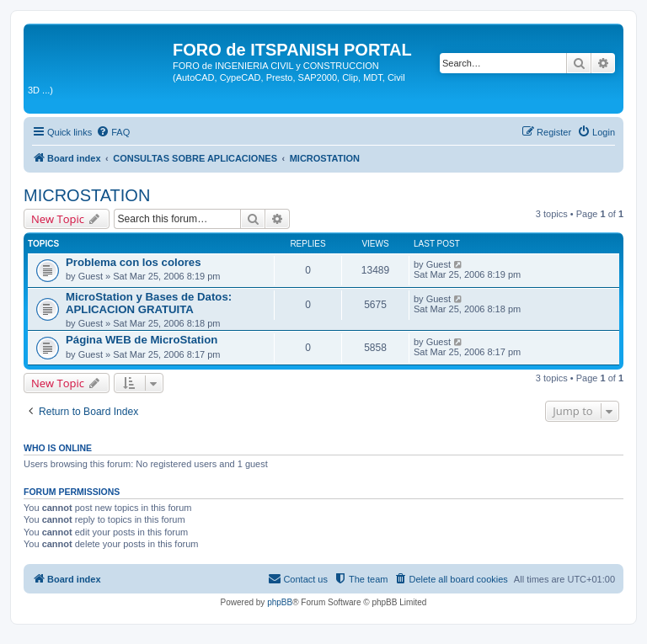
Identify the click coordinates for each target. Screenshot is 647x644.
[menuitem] (113, 132)
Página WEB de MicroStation (142, 340)
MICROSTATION (87, 195)
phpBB (280, 602)
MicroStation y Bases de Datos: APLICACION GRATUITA (149, 303)
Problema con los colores (134, 262)
